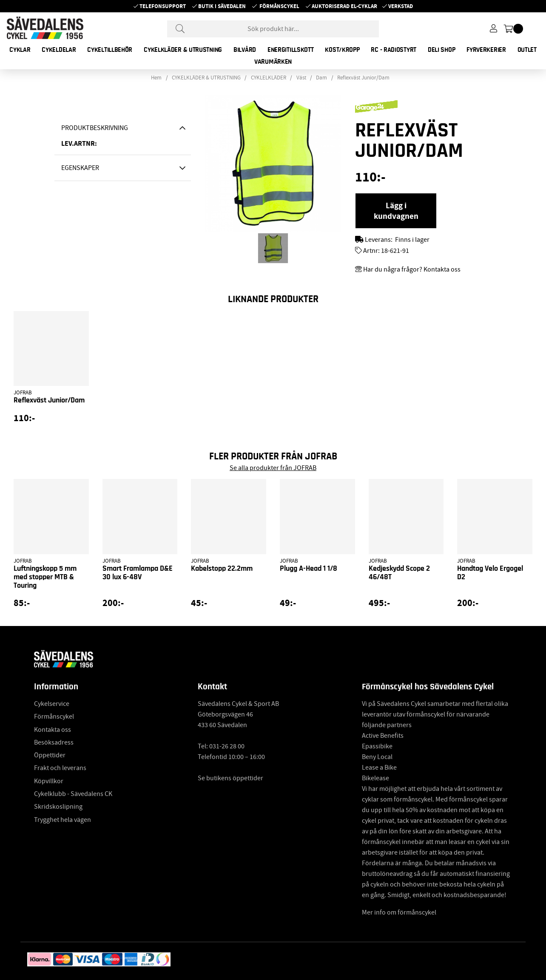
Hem (156, 78)
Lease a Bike (379, 768)
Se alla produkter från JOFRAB (273, 468)
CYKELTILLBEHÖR (110, 50)
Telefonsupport (163, 6)
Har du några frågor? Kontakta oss (412, 269)
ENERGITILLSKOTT (291, 50)
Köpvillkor (49, 781)
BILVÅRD (245, 50)
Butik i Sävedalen (222, 6)
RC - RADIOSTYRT (394, 50)
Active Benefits (383, 736)
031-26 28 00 (227, 746)
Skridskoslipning (58, 807)
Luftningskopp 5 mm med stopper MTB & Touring (45, 577)
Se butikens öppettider (230, 778)
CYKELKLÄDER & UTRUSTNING (183, 50)
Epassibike (377, 746)
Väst (301, 78)
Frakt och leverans (60, 768)
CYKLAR (20, 50)
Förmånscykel (279, 6)
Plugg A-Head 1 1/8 (309, 569)
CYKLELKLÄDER (269, 78)
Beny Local (377, 757)
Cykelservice (52, 704)
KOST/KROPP (342, 50)
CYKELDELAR (59, 50)
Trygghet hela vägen (63, 820)
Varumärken (273, 62)
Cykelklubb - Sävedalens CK (73, 794)
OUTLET (527, 50)
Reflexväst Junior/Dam (363, 78)
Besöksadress (54, 742)
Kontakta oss (53, 730)
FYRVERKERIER (486, 50)
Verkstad (401, 6)
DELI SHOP (441, 50)
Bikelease (375, 778)
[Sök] (273, 29)
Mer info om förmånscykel (399, 912)
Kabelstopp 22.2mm (222, 569)
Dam (321, 78)
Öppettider (50, 755)
